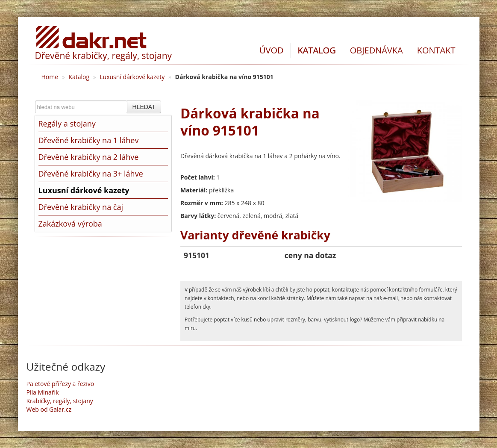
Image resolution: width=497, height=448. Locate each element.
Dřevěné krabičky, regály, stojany (104, 56)
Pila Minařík (43, 392)
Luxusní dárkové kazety (132, 77)
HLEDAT (144, 107)
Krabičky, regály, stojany (60, 401)
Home (50, 77)
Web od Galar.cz (49, 409)
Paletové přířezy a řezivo (60, 384)
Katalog (79, 77)
